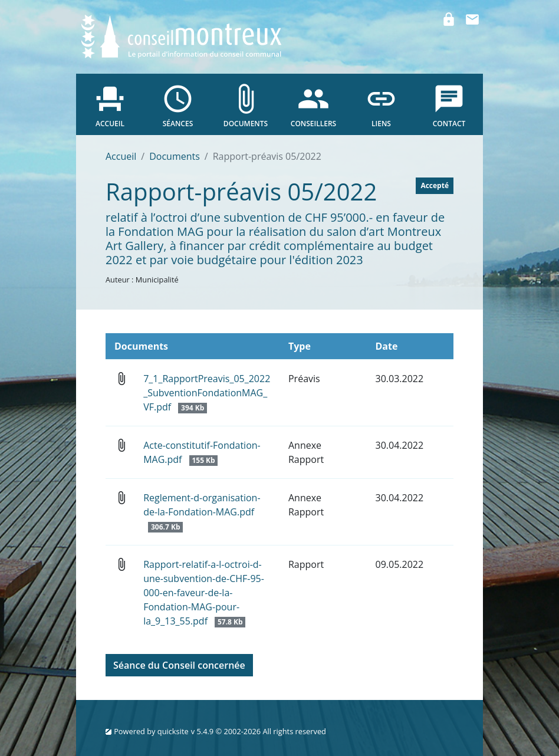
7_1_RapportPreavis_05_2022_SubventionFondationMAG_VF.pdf (207, 393)
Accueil (121, 156)
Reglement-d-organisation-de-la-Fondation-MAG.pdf (202, 512)
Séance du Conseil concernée (179, 665)
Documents (175, 156)
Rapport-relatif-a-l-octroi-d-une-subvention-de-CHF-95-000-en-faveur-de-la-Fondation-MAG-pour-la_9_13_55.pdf (204, 593)
